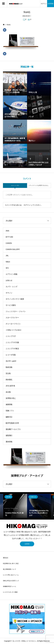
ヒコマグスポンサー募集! (10, 592)
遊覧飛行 (9, 435)
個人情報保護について (9, 569)
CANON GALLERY (13, 249)
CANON (9, 243)
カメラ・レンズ (12, 287)
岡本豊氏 (9, 380)
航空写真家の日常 (12, 423)
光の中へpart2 (11, 361)
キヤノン (9, 293)
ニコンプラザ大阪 (12, 342)
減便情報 (9, 404)
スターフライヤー (12, 318)
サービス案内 (11, 305)
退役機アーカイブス (13, 429)
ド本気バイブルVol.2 (13, 330)
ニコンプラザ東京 (12, 349)
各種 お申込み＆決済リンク (11, 581)
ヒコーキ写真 (11, 355)
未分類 (8, 392)
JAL (7, 256)
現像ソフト (10, 411)
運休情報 (9, 442)
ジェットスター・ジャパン (16, 311)
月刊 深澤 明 (10, 386)
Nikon (8, 262)
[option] (15, 506)
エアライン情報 (12, 274)
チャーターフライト (13, 324)
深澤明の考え (11, 398)
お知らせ (9, 280)
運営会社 (6, 558)
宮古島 (8, 373)
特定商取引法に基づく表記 (11, 563)
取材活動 (9, 367)
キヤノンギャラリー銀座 (15, 299)
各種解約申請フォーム (9, 586)
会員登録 (51, 4)
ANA (7, 231)
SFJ (7, 268)
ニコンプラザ (11, 336)
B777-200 (9, 237)
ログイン (44, 4)
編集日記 (9, 417)
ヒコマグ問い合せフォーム (11, 575)
